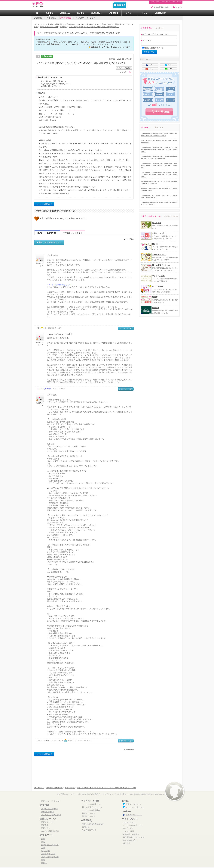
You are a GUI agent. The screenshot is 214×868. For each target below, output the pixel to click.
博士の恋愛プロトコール (92, 807)
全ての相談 (38, 18)
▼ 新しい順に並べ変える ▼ (49, 242)
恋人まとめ (157, 223)
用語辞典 (156, 308)
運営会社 (127, 843)
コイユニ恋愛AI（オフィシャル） (50, 741)
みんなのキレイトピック (86, 18)
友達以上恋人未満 (48, 854)
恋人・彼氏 (46, 851)
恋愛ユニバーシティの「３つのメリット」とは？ (110, 47)
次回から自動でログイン (154, 48)
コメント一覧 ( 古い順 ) (47, 233)
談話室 (155, 297)
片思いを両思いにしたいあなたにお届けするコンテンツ (64, 219)
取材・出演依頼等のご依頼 (93, 824)
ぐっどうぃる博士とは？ (92, 804)
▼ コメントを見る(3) (124, 68)
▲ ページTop (128, 239)
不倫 (43, 848)
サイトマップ (177, 2)
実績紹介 (86, 827)
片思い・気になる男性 (50, 857)
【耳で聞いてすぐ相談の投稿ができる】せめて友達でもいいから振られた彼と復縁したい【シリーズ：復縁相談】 (159, 175)
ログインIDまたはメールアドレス (155, 34)
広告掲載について (89, 830)
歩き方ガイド (128, 828)
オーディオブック (159, 255)
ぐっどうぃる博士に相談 (51, 815)
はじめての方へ (129, 822)
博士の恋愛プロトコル (161, 265)
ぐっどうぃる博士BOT (135, 807)
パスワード (146, 41)
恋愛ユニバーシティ (134, 804)
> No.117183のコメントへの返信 (60, 334)
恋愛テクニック (47, 822)
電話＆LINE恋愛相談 (49, 809)
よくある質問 (154, 2)
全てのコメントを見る (73, 233)
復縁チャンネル (88, 813)
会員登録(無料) (53, 44)
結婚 (43, 860)
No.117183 (40, 263)
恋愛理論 (45, 825)
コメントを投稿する (44, 204)
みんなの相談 (65, 18)
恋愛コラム (46, 828)
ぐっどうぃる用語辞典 (91, 810)
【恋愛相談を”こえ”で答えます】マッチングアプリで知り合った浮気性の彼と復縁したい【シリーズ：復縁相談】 (159, 150)
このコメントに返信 (126, 328)
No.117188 (40, 403)
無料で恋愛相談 (47, 812)
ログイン (179, 7)
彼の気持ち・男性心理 (50, 845)
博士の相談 (51, 18)
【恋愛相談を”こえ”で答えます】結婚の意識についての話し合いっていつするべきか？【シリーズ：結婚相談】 (159, 166)
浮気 (43, 842)
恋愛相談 (44, 805)
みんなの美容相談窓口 (50, 831)
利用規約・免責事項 (131, 834)
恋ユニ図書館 (157, 287)
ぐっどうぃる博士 (73, 44)
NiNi (39, 328)
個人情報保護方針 (130, 840)
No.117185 (40, 342)
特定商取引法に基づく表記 (134, 837)
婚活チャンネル (88, 816)
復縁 (43, 839)
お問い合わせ (166, 2)
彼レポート (157, 244)
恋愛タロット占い (159, 233)
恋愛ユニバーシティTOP (51, 801)
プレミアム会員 (158, 276)
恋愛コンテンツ (48, 819)
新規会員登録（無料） (162, 7)
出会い (44, 863)
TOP (37, 13)
